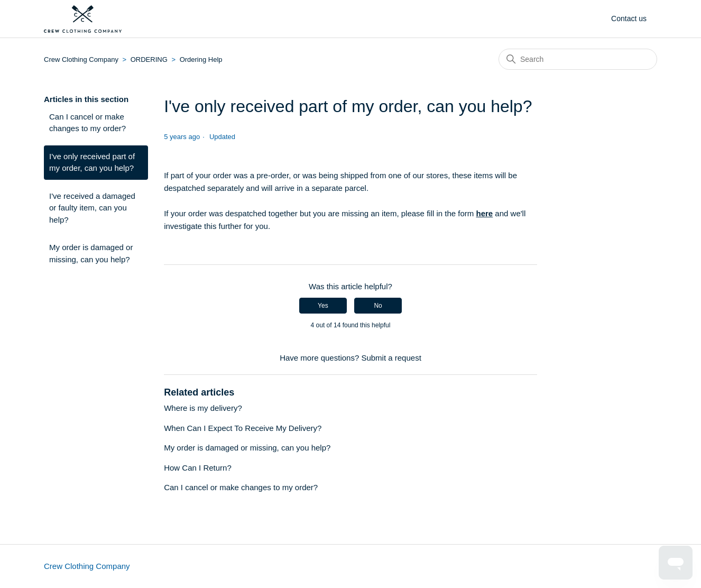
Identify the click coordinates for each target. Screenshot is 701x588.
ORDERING (149, 59)
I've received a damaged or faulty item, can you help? (92, 208)
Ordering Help (201, 59)
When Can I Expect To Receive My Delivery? (243, 428)
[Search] (578, 59)
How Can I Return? (198, 468)
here (485, 213)
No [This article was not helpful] (378, 306)
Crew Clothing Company (82, 59)
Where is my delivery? (203, 408)
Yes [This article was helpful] (323, 306)
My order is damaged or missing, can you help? (91, 253)
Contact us (629, 19)
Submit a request (391, 358)
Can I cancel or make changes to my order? (87, 123)
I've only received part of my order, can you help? (92, 162)
